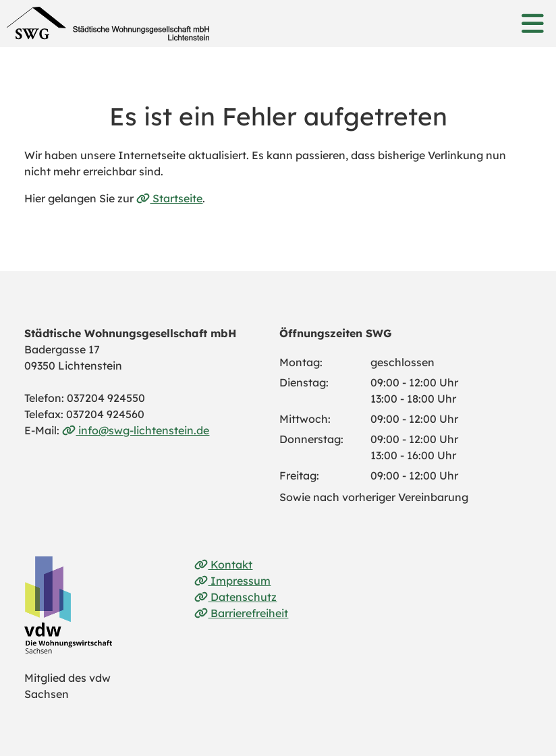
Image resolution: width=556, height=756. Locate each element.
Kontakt (223, 564)
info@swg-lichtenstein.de (136, 430)
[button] (532, 24)
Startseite (169, 198)
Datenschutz (235, 597)
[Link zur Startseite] (108, 24)
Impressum (232, 581)
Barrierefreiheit (241, 613)
